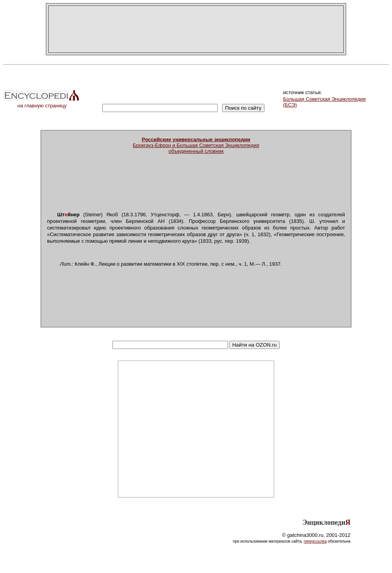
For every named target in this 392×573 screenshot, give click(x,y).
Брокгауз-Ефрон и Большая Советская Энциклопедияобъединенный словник (196, 145)
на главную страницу (42, 103)
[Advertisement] (196, 29)
